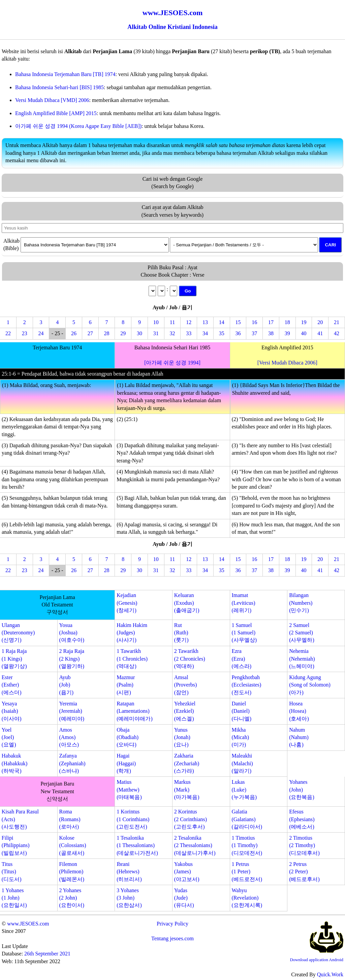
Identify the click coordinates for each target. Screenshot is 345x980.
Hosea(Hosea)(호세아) (299, 711)
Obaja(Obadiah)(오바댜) (128, 737)
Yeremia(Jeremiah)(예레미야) (72, 711)
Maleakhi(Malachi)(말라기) (242, 763)
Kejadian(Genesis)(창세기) (127, 603)
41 (320, 333)
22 (8, 333)
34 (205, 333)
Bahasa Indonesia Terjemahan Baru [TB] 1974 (65, 74)
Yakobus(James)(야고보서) (187, 872)
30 (139, 333)
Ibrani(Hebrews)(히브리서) (129, 872)
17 (271, 322)
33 (189, 333)
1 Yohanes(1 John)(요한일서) (14, 898)
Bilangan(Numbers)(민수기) (301, 603)
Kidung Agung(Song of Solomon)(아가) (310, 685)
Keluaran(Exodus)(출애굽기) (187, 603)
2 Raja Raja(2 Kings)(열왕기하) (72, 659)
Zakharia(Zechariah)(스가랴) (187, 763)
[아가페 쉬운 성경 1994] (172, 363)
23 (25, 333)
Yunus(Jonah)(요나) (182, 737)
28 (106, 333)
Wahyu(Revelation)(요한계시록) (247, 898)
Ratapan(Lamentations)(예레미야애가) (135, 711)
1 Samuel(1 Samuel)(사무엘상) (244, 633)
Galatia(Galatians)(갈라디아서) (247, 819)
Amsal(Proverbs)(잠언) (186, 685)
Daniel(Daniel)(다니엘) (241, 711)
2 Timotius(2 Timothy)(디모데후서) (304, 845)
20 (320, 322)
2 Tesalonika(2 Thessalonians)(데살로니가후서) (195, 845)
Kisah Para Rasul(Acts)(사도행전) (20, 819)
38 (271, 333)
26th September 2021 (47, 954)
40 (304, 333)
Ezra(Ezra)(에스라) (241, 659)
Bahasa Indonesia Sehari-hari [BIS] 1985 (59, 87)
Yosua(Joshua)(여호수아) (72, 633)
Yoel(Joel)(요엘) (9, 737)
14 (222, 322)
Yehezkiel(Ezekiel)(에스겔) (185, 711)
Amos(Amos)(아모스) (69, 737)
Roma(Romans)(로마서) (70, 819)
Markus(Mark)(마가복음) (187, 790)
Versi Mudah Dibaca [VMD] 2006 (52, 100)
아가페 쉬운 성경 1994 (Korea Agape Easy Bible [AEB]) (78, 126)
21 (337, 322)
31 (156, 333)
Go (188, 291)
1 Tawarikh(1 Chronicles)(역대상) (132, 659)
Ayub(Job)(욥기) (66, 685)
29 (123, 333)
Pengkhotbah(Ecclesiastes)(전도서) (246, 685)
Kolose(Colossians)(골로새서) (72, 845)
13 (205, 322)
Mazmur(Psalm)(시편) (126, 685)
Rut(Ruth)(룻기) (181, 633)
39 (287, 333)
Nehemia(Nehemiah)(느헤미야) (302, 659)
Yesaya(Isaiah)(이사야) (12, 711)
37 (254, 333)
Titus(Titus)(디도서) (12, 872)
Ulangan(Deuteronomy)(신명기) (18, 633)
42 (337, 333)
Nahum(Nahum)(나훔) (299, 737)
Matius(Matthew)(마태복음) (129, 790)
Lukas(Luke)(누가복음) (244, 790)
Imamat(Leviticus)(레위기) (243, 603)
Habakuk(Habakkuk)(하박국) (14, 763)
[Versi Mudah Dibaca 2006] (287, 363)
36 (238, 333)
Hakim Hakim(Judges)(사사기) (132, 633)
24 (41, 333)
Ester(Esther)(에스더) (12, 685)
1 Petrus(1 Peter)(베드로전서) (247, 872)
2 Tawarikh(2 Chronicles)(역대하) (190, 659)
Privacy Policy (172, 924)
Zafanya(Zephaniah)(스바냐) (72, 763)
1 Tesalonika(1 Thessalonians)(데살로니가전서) (137, 845)
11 (172, 322)
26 (74, 333)
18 (287, 322)
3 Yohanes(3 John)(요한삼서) (129, 898)
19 (304, 322)
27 (90, 333)
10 (156, 322)
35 (222, 333)
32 (172, 333)
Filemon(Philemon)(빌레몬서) (72, 872)
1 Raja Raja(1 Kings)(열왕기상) (14, 659)
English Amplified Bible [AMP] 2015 (56, 113)
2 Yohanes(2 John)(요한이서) (72, 898)
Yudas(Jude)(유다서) (184, 898)
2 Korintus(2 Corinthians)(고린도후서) (191, 819)
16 (254, 322)
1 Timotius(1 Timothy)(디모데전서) (247, 845)
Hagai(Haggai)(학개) (126, 763)
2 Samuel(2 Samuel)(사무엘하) (302, 633)
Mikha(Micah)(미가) (240, 737)
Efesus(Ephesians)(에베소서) (302, 819)
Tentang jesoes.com (172, 938)
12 (189, 322)
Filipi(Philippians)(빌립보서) (16, 845)
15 (238, 322)
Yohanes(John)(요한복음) (302, 790)
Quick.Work (330, 974)
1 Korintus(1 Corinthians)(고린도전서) (133, 819)
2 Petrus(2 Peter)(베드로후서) (304, 872)
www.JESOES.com (28, 924)
